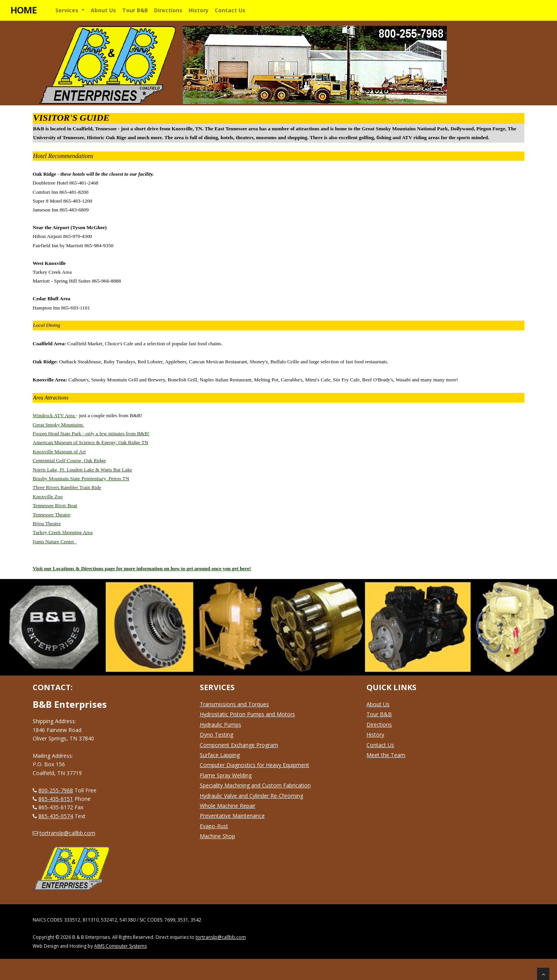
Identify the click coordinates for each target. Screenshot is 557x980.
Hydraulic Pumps (220, 725)
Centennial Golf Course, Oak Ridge (69, 460)
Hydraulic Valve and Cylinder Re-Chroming (251, 796)
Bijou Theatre (47, 523)
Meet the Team (386, 755)
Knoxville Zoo (48, 497)
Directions (379, 725)
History (375, 735)
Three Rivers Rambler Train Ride (67, 487)
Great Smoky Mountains (58, 425)
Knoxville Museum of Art (59, 452)
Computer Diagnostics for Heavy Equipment (254, 765)
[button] (70, 10)
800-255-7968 (56, 790)
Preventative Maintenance (232, 816)
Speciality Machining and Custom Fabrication (255, 785)
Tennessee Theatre (51, 515)
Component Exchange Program (239, 745)
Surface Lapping (220, 755)
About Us (378, 704)
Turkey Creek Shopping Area (63, 532)
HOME (23, 10)
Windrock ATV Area (54, 415)
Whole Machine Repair (228, 806)
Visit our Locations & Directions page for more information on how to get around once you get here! (142, 568)
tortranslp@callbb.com (67, 833)
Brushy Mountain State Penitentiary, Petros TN (81, 478)
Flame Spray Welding (226, 775)
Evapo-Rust (214, 826)
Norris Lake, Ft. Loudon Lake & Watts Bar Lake (82, 470)
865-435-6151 (56, 799)
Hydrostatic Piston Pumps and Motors (247, 714)
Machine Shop (217, 836)
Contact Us (380, 745)
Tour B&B (379, 714)
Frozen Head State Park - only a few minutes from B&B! (91, 433)
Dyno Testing (216, 735)
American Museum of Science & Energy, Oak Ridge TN (90, 442)
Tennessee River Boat (55, 505)
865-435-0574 (56, 816)
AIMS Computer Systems (120, 946)
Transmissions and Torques (234, 704)
